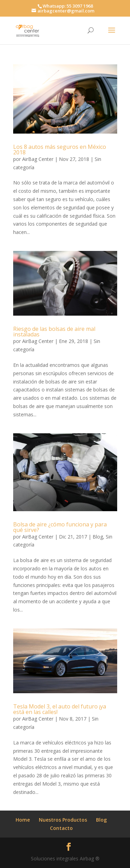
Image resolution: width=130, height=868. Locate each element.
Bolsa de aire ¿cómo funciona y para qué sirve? (60, 527)
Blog (98, 537)
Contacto (61, 828)
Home (23, 820)
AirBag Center (38, 159)
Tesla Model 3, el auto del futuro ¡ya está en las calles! (60, 709)
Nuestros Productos (63, 820)
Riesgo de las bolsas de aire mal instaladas (54, 332)
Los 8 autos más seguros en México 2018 (60, 150)
